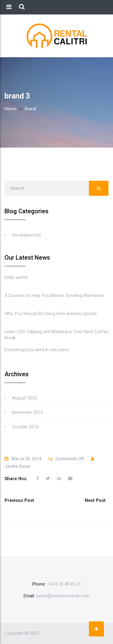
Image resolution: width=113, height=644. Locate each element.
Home (11, 109)
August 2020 (25, 398)
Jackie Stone (17, 466)
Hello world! (16, 277)
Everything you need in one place (37, 350)
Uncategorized (26, 235)
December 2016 (28, 412)
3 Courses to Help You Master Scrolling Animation (54, 295)
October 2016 (25, 427)
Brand (30, 109)
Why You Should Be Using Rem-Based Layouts (51, 314)
